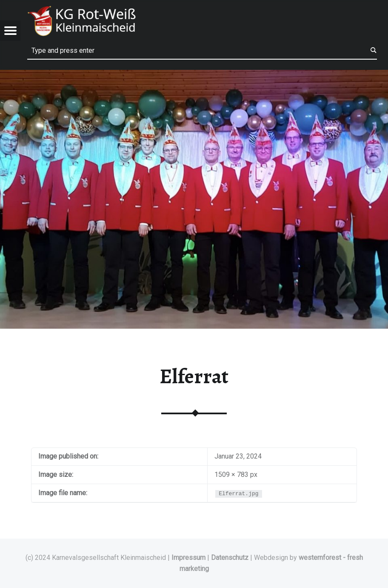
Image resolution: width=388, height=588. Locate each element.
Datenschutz (230, 558)
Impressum (188, 558)
